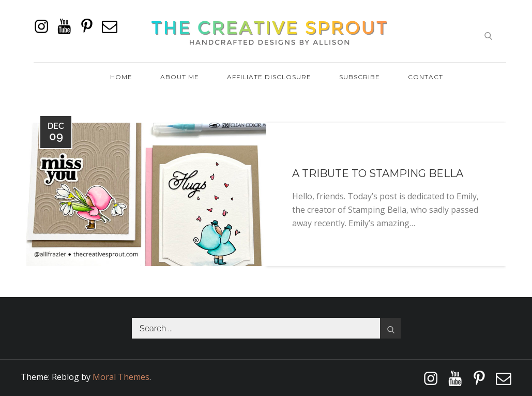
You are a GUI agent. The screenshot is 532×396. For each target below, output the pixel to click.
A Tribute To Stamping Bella (378, 173)
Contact (425, 77)
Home (121, 77)
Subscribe (360, 77)
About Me (180, 77)
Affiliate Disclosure (269, 77)
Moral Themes (121, 377)
